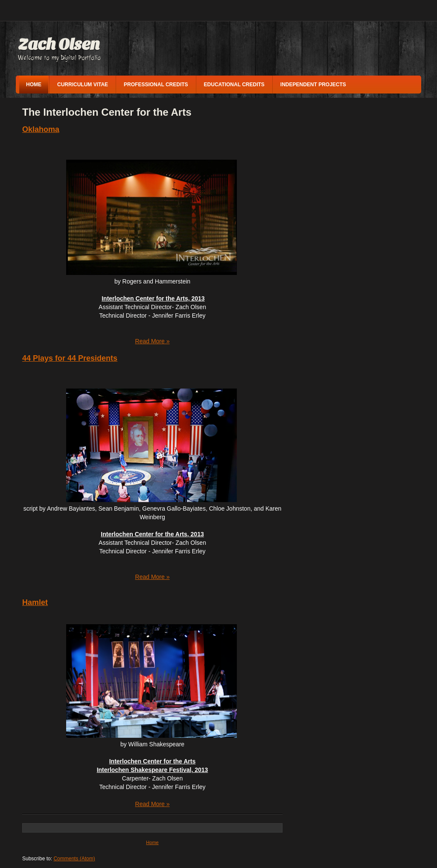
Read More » (153, 341)
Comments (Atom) (74, 859)
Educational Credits (234, 85)
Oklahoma (41, 129)
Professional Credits (156, 85)
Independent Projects (313, 85)
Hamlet (35, 602)
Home (34, 85)
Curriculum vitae (83, 85)
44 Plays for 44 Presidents (70, 358)
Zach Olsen (59, 44)
